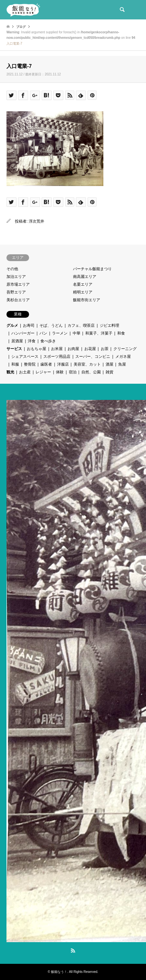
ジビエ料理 (109, 325)
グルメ (12, 325)
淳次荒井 (36, 221)
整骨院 (30, 364)
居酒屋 (17, 341)
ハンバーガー (23, 333)
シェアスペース (25, 357)
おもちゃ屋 (36, 349)
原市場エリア (18, 284)
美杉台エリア (18, 300)
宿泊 (73, 372)
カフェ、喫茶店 (81, 325)
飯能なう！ (59, 972)
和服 (15, 364)
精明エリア (83, 292)
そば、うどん (51, 325)
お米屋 (57, 349)
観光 (10, 372)
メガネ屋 (123, 357)
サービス (14, 349)
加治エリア (16, 277)
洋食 (32, 341)
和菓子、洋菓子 (99, 333)
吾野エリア (16, 292)
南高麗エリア (85, 277)
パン (43, 333)
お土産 (25, 372)
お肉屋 (73, 349)
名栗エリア (83, 284)
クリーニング (125, 349)
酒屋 (109, 364)
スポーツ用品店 (57, 357)
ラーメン (60, 333)
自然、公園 (91, 372)
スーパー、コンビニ (93, 357)
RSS (73, 951)
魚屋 (122, 364)
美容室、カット (87, 364)
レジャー (43, 372)
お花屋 (90, 349)
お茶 (105, 349)
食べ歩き (48, 341)
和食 (121, 333)
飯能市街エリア (87, 300)
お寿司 (29, 325)
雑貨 (109, 372)
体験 (60, 372)
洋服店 (63, 364)
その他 (12, 269)
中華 (77, 333)
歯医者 (46, 364)
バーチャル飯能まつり (92, 269)
